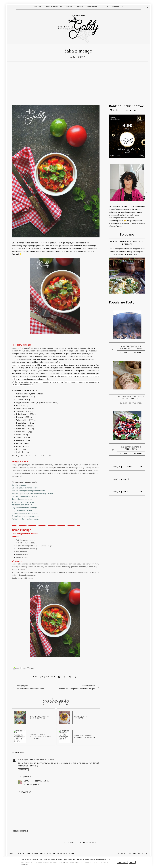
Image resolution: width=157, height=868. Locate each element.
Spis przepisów (117, 7)
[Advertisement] (78, 81)
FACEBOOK (69, 843)
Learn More (122, 862)
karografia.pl (141, 854)
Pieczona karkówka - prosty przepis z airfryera (131, 397)
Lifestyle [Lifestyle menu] (80, 7)
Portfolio (104, 7)
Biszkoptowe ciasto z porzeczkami (131, 447)
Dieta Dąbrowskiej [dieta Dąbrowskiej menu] (55, 7)
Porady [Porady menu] (70, 7)
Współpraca (92, 7)
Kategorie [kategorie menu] (39, 7)
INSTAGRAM (89, 843)
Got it (132, 862)
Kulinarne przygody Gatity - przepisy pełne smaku (49, 854)
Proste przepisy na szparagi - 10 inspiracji (127, 242)
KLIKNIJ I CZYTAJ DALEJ (131, 352)
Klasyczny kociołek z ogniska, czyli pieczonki (131, 346)
